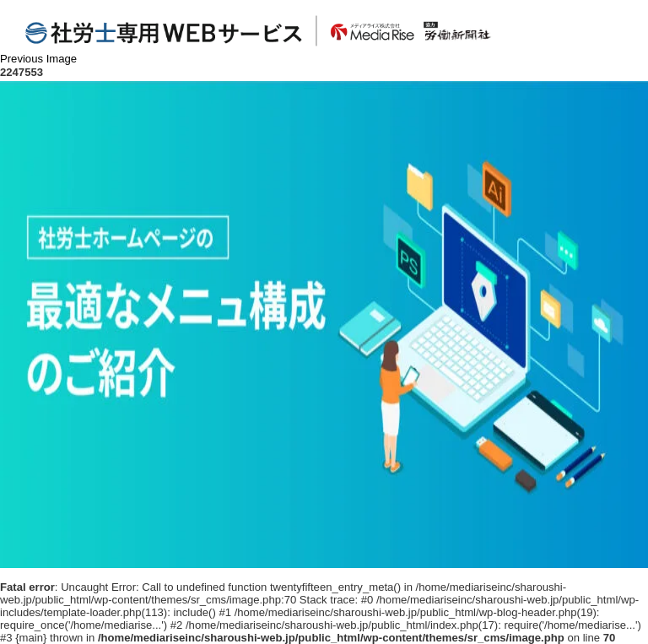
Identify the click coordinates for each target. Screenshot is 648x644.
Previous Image (38, 59)
